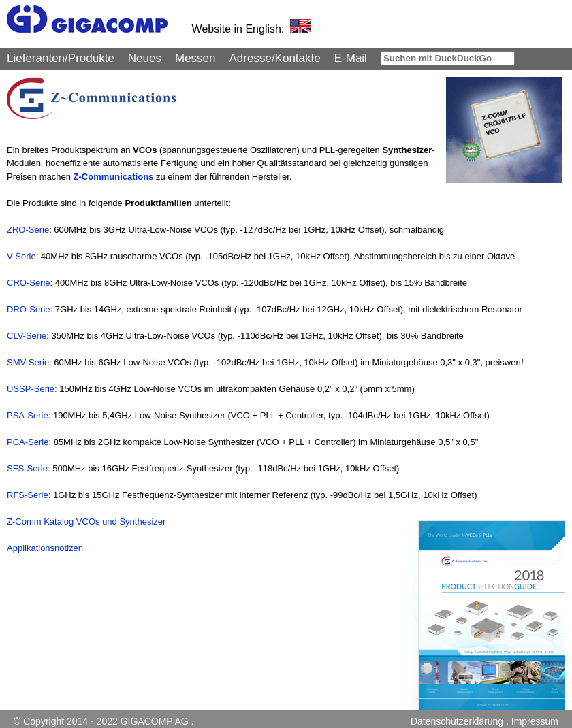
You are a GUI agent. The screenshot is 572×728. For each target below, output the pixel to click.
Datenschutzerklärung (457, 721)
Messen (195, 58)
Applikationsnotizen (45, 548)
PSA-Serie (28, 415)
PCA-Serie (28, 442)
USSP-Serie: (32, 389)
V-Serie (21, 256)
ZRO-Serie (28, 230)
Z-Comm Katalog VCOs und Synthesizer (86, 522)
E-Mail (351, 58)
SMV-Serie (28, 362)
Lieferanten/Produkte (61, 58)
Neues (145, 58)
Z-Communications (114, 177)
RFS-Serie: (30, 495)
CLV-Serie (27, 336)
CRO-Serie (29, 283)
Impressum (535, 721)
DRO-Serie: (30, 309)
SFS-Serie (27, 468)
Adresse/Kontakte (275, 58)
